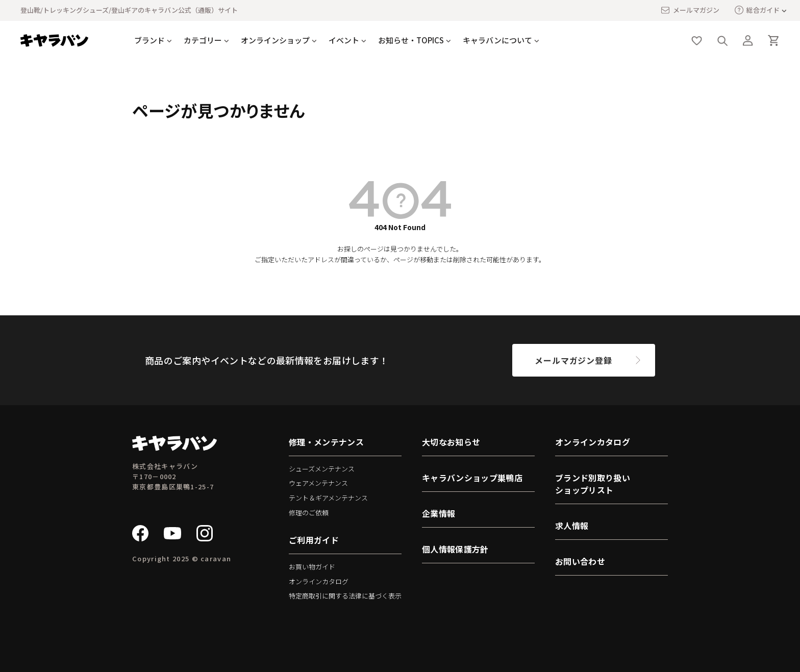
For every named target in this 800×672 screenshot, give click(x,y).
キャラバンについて (497, 40)
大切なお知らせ (451, 442)
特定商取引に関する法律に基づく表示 (345, 596)
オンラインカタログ (319, 581)
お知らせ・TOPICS (411, 40)
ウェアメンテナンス (318, 483)
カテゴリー (203, 40)
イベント (344, 40)
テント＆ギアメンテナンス (328, 498)
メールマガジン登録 (573, 360)
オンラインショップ (275, 40)
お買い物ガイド (312, 567)
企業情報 (439, 513)
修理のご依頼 (309, 513)
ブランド (149, 40)
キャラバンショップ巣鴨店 (472, 478)
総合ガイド (757, 10)
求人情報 (572, 526)
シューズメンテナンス (322, 469)
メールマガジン (690, 10)
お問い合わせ (580, 561)
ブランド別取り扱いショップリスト (593, 484)
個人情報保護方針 (455, 549)
